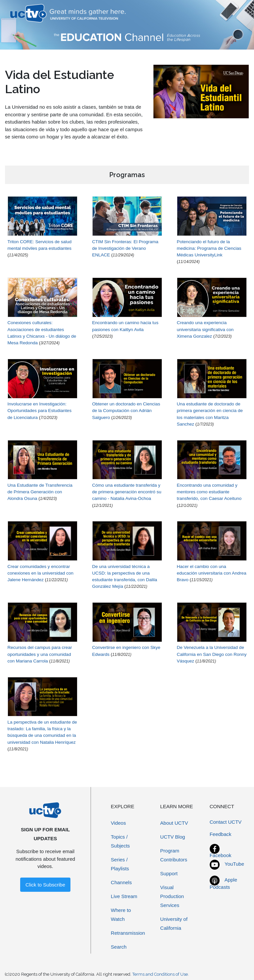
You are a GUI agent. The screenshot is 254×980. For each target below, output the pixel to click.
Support (169, 873)
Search (119, 947)
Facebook (221, 855)
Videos (118, 823)
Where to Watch (121, 915)
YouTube (234, 864)
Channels (121, 882)
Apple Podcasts (223, 884)
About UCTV (174, 823)
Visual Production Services (172, 896)
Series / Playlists (120, 864)
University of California (174, 923)
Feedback (221, 834)
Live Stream (124, 896)
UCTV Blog (172, 837)
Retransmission (128, 933)
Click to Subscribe (45, 885)
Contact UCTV (226, 822)
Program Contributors (174, 855)
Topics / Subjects (120, 841)
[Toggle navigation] (235, 13)
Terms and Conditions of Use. (161, 974)
